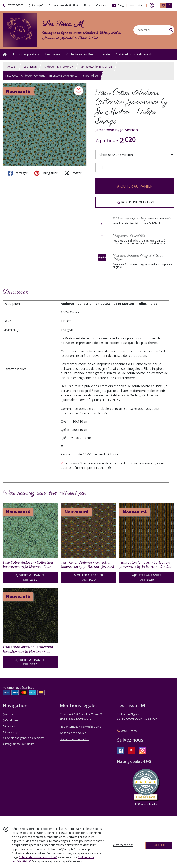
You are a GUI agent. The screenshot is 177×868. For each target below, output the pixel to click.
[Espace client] (152, 5)
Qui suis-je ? (12, 732)
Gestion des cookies (73, 733)
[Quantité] (104, 167)
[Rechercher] (171, 30)
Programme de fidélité (18, 744)
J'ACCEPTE (159, 845)
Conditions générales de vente (24, 738)
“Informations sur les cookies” (38, 857)
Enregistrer (46, 173)
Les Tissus (30, 67)
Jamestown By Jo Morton (117, 130)
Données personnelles (74, 739)
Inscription (137, 5)
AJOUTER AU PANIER (135, 186)
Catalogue (11, 720)
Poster (73, 173)
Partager (18, 173)
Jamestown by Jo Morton (96, 67)
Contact (101, 5)
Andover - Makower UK (59, 67)
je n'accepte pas (123, 845)
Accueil (12, 67)
